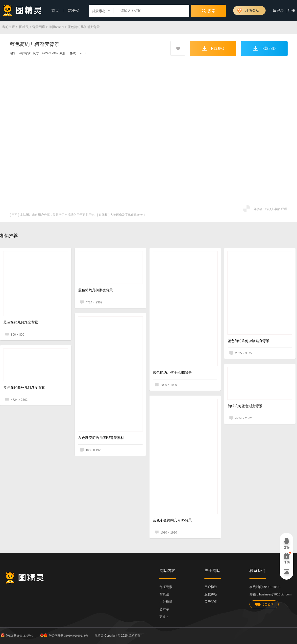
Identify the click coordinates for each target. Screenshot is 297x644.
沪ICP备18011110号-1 (17, 635)
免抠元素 (166, 587)
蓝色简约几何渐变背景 (21, 322)
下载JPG (213, 49)
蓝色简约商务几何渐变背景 (24, 388)
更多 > (164, 617)
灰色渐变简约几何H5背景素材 (101, 438)
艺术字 (164, 609)
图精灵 (24, 27)
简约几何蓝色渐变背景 (245, 406)
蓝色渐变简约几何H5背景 (172, 520)
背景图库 (39, 27)
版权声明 (211, 594)
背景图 (164, 594)
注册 (291, 11)
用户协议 (211, 587)
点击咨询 (264, 604)
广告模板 (166, 602)
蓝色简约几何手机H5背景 (172, 373)
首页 (57, 11)
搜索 (209, 11)
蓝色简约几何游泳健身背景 (248, 341)
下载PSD (264, 49)
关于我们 (211, 602)
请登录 (278, 11)
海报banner (56, 27)
